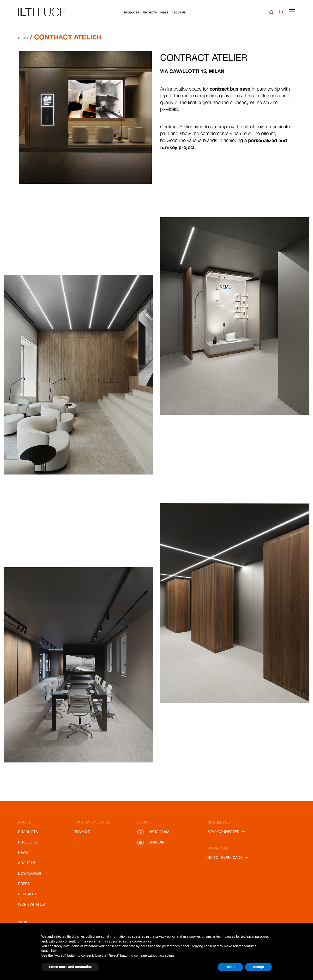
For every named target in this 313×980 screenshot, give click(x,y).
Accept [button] (258, 967)
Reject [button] (230, 967)
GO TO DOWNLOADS (225, 858)
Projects (150, 12)
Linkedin (156, 842)
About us (179, 12)
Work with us (31, 904)
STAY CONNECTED (223, 832)
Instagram (159, 832)
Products (132, 12)
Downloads (30, 873)
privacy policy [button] (165, 936)
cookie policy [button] (142, 941)
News (164, 12)
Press (24, 884)
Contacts (28, 894)
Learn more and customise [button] (70, 967)
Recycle (82, 832)
